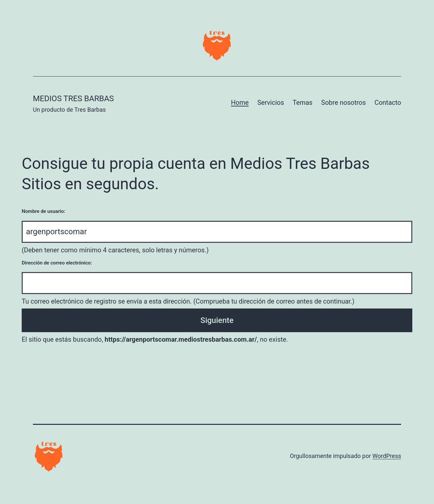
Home (240, 103)
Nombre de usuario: (43, 211)
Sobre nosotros (344, 103)
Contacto (388, 103)
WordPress (387, 456)
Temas (302, 103)
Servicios (271, 103)
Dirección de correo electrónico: (57, 263)
